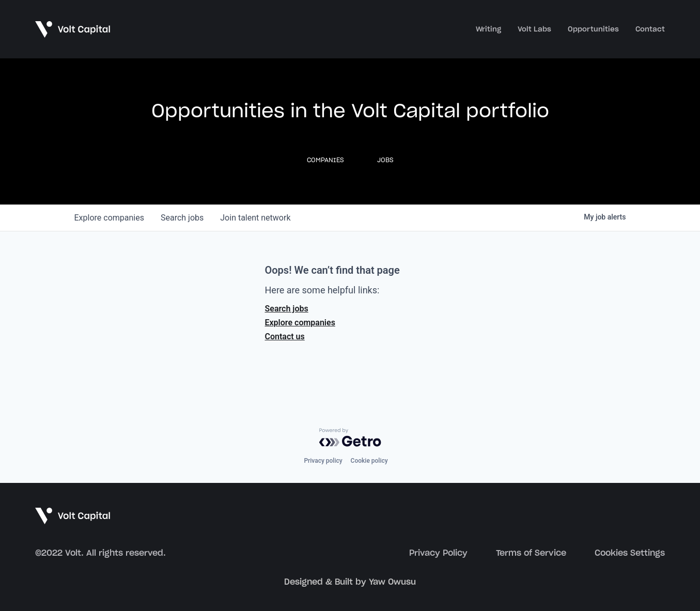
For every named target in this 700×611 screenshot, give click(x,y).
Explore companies (300, 323)
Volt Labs (534, 29)
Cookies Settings (630, 553)
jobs (182, 218)
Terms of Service (531, 553)
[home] (74, 29)
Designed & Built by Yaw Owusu (350, 582)
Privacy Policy (438, 553)
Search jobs (287, 309)
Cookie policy (369, 461)
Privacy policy (323, 461)
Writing (488, 29)
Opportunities (593, 29)
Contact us (285, 336)
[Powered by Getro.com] (350, 437)
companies (109, 218)
